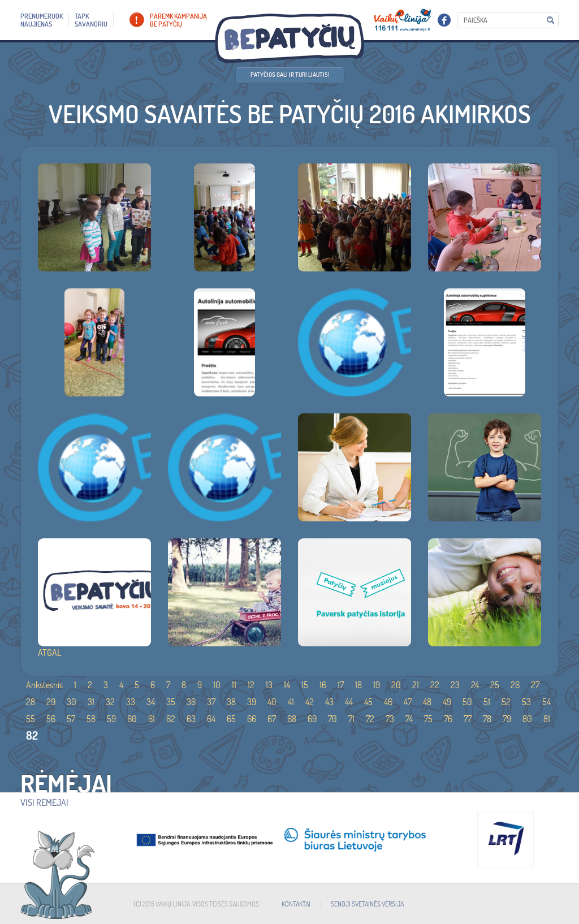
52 (506, 702)
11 (234, 685)
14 (287, 685)
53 (526, 702)
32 (110, 702)
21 (416, 685)
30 (72, 702)
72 (370, 719)
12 (251, 685)
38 (231, 702)
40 (272, 702)
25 (495, 685)
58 (91, 719)
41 (291, 702)
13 (269, 685)
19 (377, 685)
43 (329, 702)
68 (292, 719)
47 (408, 702)
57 (71, 719)
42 (310, 702)
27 (535, 685)
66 (252, 719)
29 (51, 702)
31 (91, 702)
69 (312, 719)
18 (358, 685)
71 (351, 719)
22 (435, 685)
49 (447, 702)
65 (231, 719)
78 (487, 719)
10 (217, 685)
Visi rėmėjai (44, 802)
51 (487, 702)
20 (396, 685)
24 (475, 685)
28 (31, 702)
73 (390, 719)
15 (305, 685)
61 (152, 719)
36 (191, 702)
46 (388, 702)
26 (515, 685)
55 (31, 719)
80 (527, 719)
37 (211, 702)
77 (468, 719)
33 (131, 702)
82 (32, 735)
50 (467, 702)
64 (211, 719)
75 (428, 719)
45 (368, 702)
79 (507, 719)
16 (323, 685)
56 (51, 719)
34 (151, 702)
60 (132, 719)
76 (448, 719)
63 (191, 719)
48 (427, 702)
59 (111, 719)
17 (341, 685)
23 (455, 685)
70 (332, 719)
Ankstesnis (44, 685)
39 (252, 702)
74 (409, 719)
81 (547, 719)
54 (546, 702)
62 (171, 719)
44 (349, 702)
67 (272, 719)
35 (171, 702)
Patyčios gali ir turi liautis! (290, 75)
